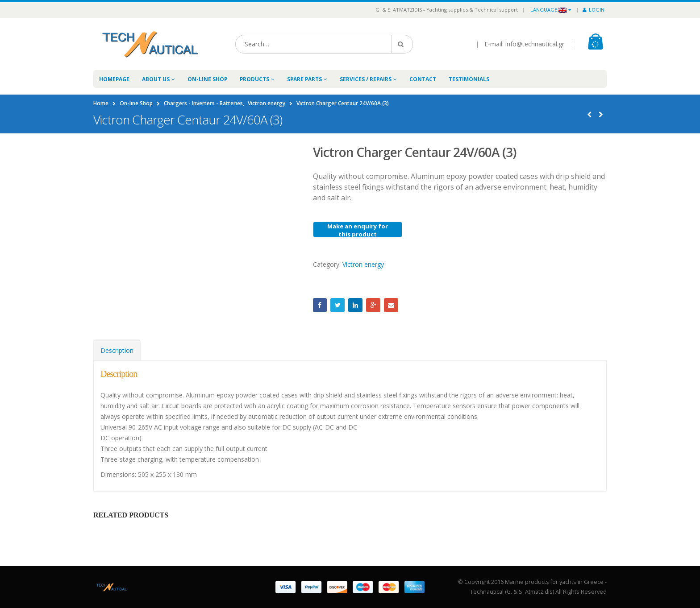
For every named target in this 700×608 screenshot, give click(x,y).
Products (254, 79)
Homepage (114, 79)
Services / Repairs (366, 79)
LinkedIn (355, 305)
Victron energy (363, 264)
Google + (373, 305)
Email (391, 305)
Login (594, 10)
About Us (156, 79)
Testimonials (469, 79)
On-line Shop (207, 79)
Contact (423, 79)
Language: (548, 10)
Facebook (320, 305)
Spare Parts (304, 79)
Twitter (337, 305)
